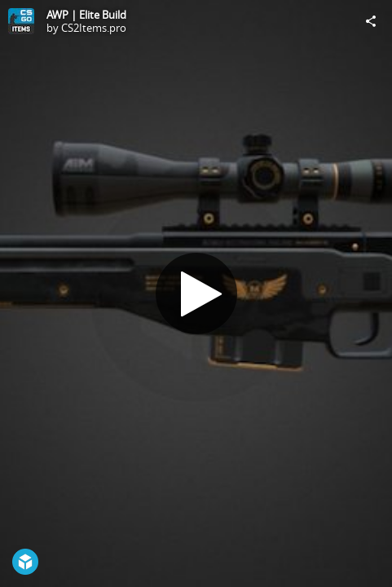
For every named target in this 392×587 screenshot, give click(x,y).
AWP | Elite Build (86, 15)
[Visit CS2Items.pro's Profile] (21, 21)
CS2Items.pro (94, 28)
